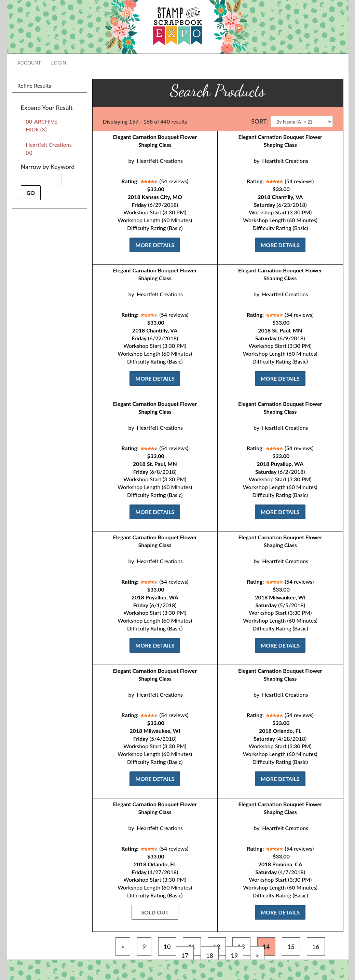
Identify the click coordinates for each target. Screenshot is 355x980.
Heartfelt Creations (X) (49, 148)
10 (167, 947)
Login (59, 63)
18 (210, 955)
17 (185, 955)
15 (291, 947)
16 (316, 947)
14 (266, 947)
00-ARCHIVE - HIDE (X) (44, 125)
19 (235, 955)
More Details (155, 245)
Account (29, 63)
